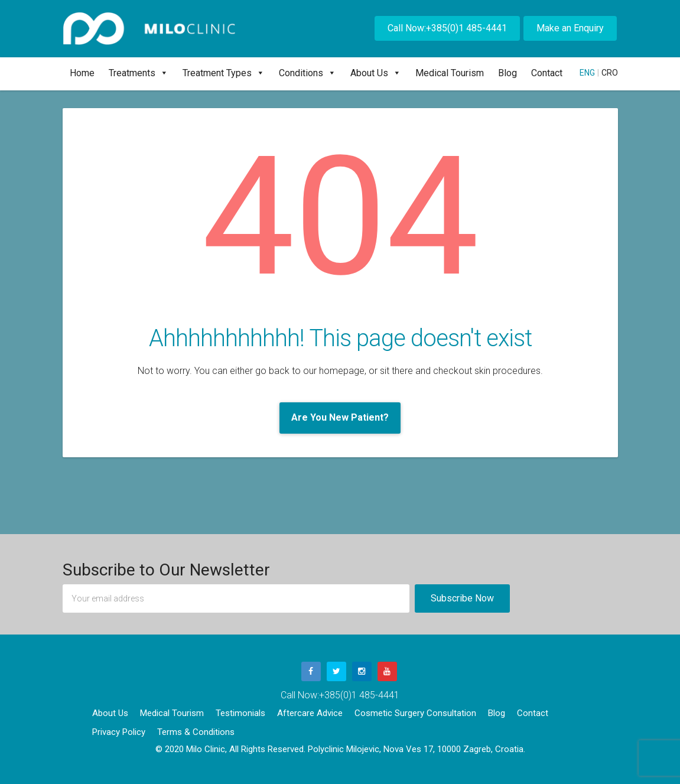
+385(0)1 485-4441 (359, 695)
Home (82, 73)
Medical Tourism (450, 73)
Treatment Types (224, 73)
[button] (162, 73)
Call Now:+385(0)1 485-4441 (447, 28)
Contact (547, 73)
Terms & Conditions (196, 732)
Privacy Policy (119, 732)
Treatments (139, 73)
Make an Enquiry (570, 28)
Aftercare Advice (310, 713)
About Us (376, 73)
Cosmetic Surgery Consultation (415, 713)
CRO (610, 73)
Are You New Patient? (340, 417)
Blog (507, 73)
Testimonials (240, 713)
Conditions (308, 73)
